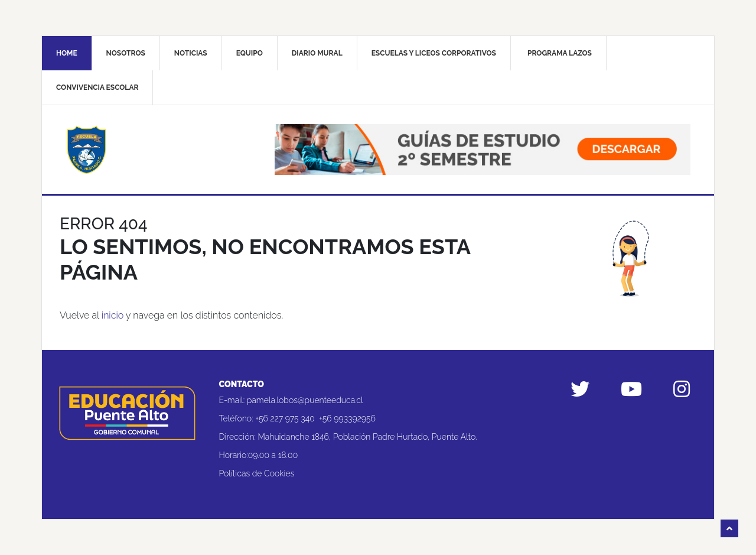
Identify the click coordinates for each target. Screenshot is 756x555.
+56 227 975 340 (285, 418)
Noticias (191, 53)
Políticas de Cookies (257, 473)
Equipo (250, 53)
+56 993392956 (347, 418)
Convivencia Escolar (97, 87)
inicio (113, 315)
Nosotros (126, 53)
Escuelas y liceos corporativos (434, 53)
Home (67, 53)
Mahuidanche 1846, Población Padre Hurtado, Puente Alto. (368, 437)
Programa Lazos (560, 53)
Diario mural (317, 53)
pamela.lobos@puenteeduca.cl (305, 400)
